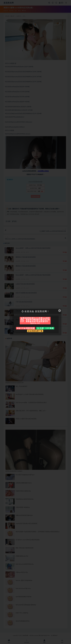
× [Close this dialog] (60, 311)
